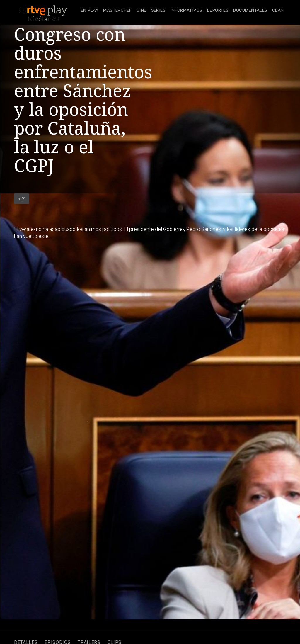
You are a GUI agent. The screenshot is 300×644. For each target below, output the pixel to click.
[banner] (53, 11)
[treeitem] (90, 11)
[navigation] (182, 11)
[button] (21, 11)
